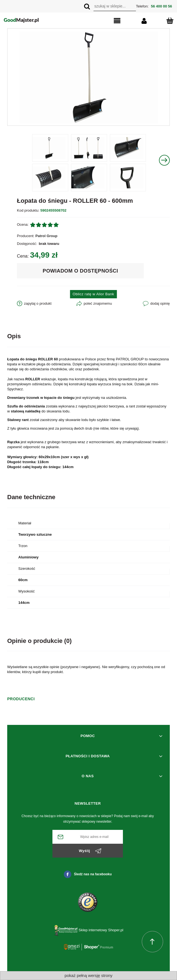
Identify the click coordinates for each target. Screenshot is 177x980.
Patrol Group (46, 236)
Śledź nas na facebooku (88, 874)
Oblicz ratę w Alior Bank (93, 294)
